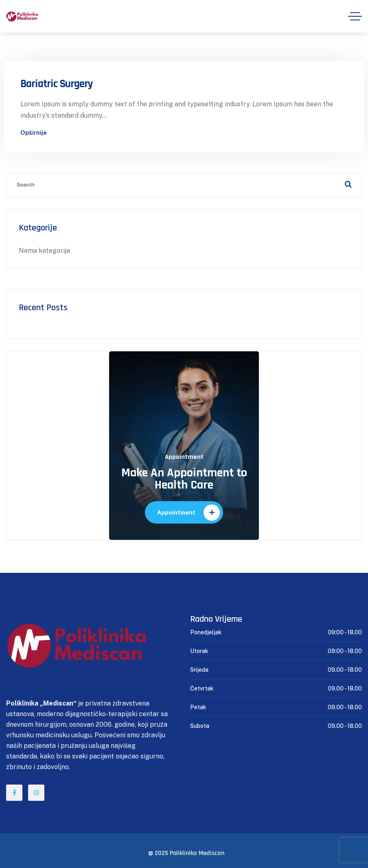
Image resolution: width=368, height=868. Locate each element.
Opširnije (34, 133)
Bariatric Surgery (57, 84)
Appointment (188, 513)
